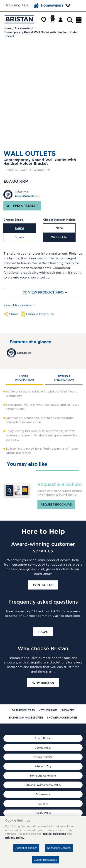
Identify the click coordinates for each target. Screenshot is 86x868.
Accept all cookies (26, 848)
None (59, 228)
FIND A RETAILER (22, 206)
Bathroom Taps (23, 710)
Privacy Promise (43, 757)
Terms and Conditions (43, 776)
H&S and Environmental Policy (43, 785)
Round (20, 228)
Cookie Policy (43, 748)
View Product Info (46, 292)
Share (14, 314)
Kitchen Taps (48, 710)
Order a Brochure (40, 314)
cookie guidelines (54, 834)
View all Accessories (17, 305)
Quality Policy (43, 813)
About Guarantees (26, 196)
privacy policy (15, 838)
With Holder (59, 237)
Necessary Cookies (59, 848)
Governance (43, 794)
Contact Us (43, 585)
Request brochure (56, 505)
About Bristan (43, 738)
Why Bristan (43, 683)
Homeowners (49, 6)
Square (20, 237)
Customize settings (45, 860)
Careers (43, 804)
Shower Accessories (62, 718)
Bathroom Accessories (26, 718)
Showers (68, 710)
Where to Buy (43, 766)
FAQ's (43, 632)
